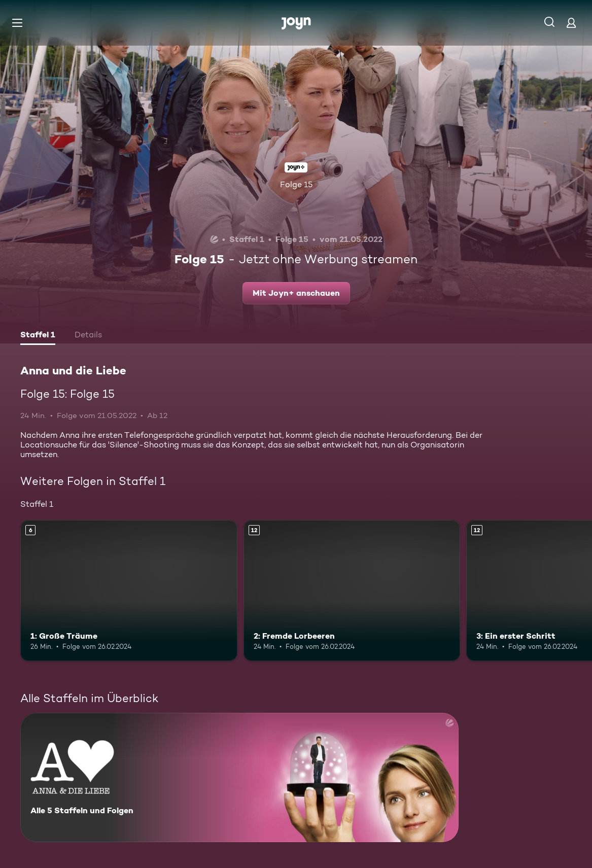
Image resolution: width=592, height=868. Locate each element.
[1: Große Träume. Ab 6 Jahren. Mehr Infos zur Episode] (129, 591)
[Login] (571, 23)
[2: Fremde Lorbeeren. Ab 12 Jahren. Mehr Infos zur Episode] (352, 591)
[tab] (38, 336)
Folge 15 (296, 184)
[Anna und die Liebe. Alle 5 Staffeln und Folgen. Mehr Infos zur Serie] (239, 777)
